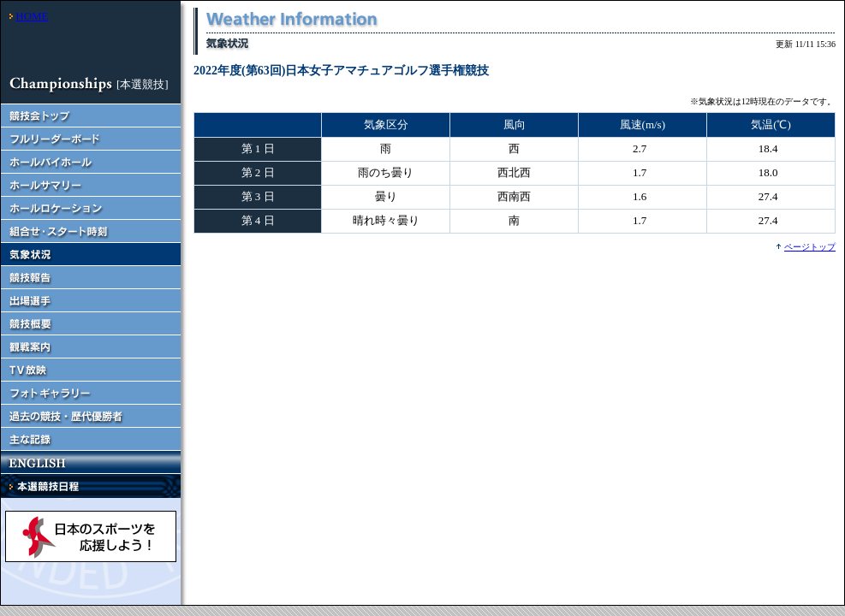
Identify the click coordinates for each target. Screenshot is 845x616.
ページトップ (810, 247)
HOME (32, 16)
